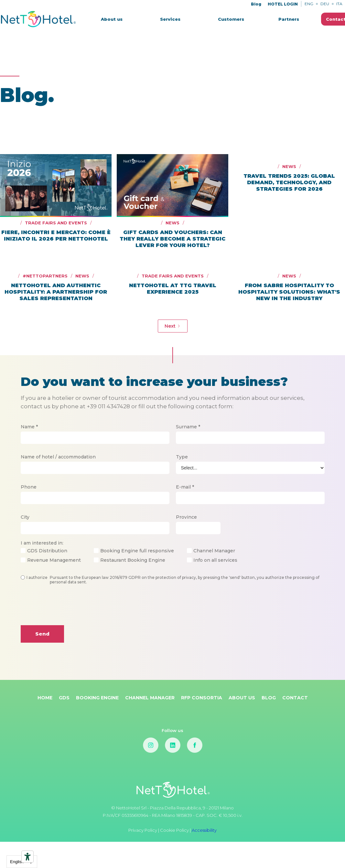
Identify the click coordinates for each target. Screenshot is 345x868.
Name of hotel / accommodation (58, 457)
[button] (170, 19)
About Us (242, 698)
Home (45, 698)
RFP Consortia (202, 698)
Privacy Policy (143, 830)
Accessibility (204, 830)
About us (112, 19)
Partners (289, 19)
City (25, 517)
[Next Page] (173, 326)
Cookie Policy (174, 830)
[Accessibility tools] (27, 857)
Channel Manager (150, 698)
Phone (29, 487)
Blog (256, 4)
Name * (29, 427)
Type (182, 457)
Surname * (188, 427)
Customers (231, 19)
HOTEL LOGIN (283, 4)
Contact (295, 698)
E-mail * (185, 487)
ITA (339, 4)
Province (186, 517)
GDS (64, 698)
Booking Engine (97, 698)
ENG (309, 4)
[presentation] (70, 610)
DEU (325, 4)
